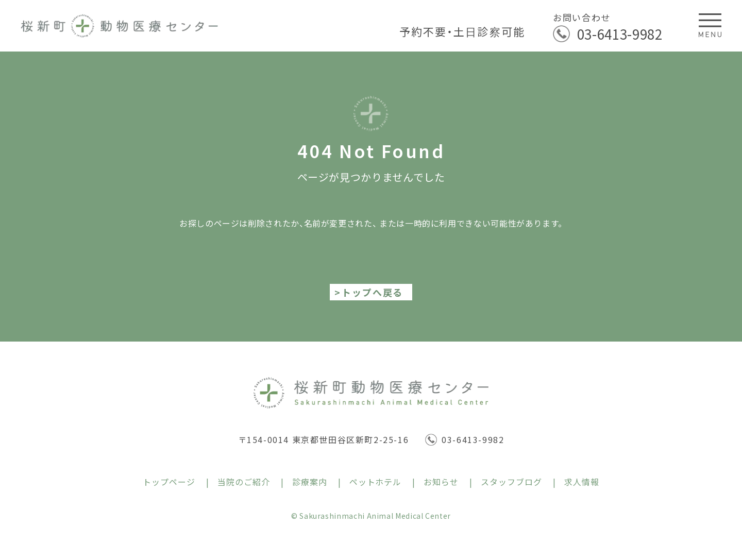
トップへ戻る (372, 292)
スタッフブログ (511, 482)
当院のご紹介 (244, 482)
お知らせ (441, 482)
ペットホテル (376, 482)
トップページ (169, 482)
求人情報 (582, 482)
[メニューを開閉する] (710, 25)
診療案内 (310, 482)
